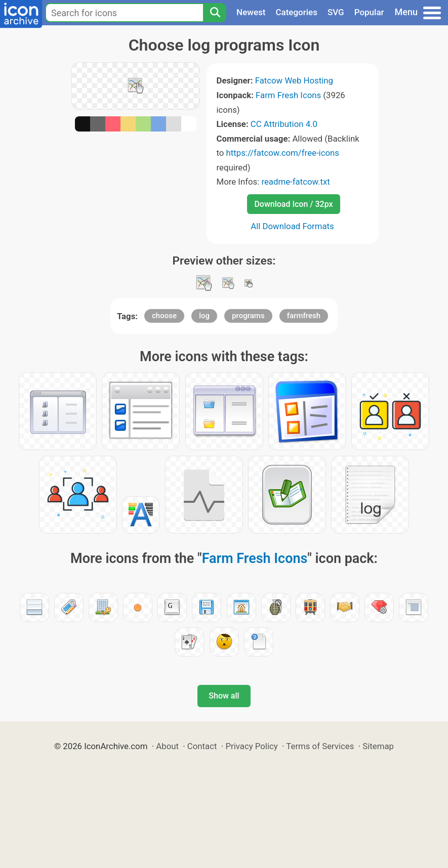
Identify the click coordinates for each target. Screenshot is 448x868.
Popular (369, 12)
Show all (224, 696)
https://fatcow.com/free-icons (283, 153)
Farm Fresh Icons (288, 95)
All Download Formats (292, 226)
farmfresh (304, 316)
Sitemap (378, 746)
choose (164, 316)
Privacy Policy (251, 746)
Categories (296, 12)
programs (248, 316)
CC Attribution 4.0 (284, 124)
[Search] (215, 13)
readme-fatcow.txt (295, 182)
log (204, 316)
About (167, 746)
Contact (202, 746)
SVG (336, 12)
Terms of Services (320, 746)
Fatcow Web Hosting (294, 80)
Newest (251, 12)
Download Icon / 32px (293, 204)
